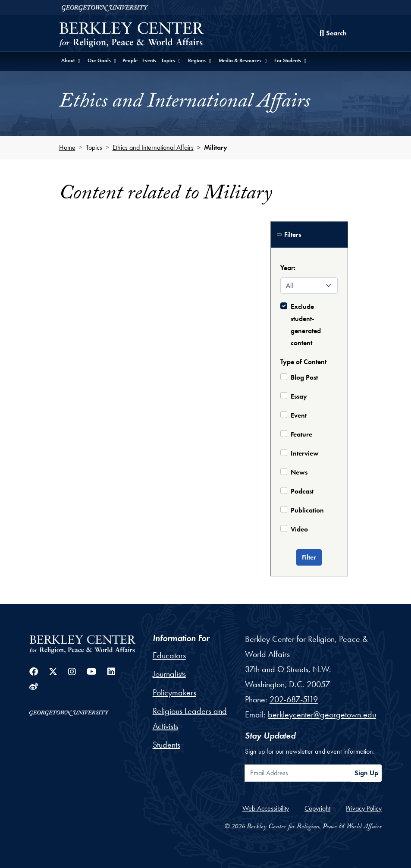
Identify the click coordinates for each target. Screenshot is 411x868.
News (299, 472)
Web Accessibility (266, 808)
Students (166, 745)
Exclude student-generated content (306, 325)
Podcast (302, 491)
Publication (307, 510)
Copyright (317, 808)
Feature (301, 434)
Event (299, 415)
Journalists (169, 674)
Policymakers (174, 692)
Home (67, 147)
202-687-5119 (294, 699)
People (130, 60)
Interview (305, 453)
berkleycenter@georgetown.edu (322, 714)
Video (299, 529)
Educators (169, 655)
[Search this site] (333, 33)
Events (149, 60)
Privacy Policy (364, 808)
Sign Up (366, 773)
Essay (299, 396)
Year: (288, 268)
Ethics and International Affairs (153, 147)
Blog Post (304, 377)
